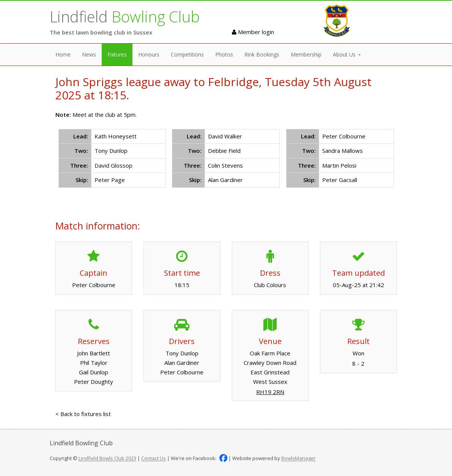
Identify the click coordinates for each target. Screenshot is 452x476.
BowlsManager (298, 459)
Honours (149, 54)
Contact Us (154, 459)
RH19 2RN (270, 392)
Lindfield (125, 16)
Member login (253, 32)
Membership (306, 54)
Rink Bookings (262, 54)
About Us (347, 54)
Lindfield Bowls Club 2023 (107, 459)
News (89, 54)
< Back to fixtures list (83, 414)
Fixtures (117, 54)
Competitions (187, 54)
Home (63, 54)
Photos (224, 54)
